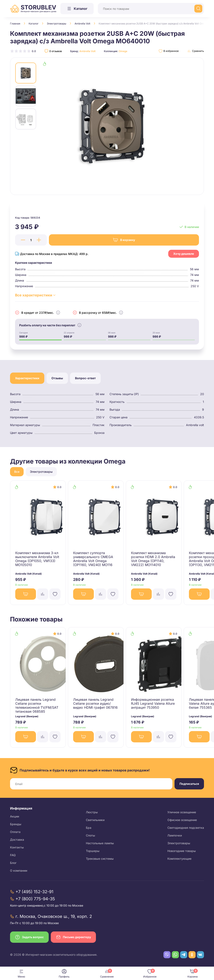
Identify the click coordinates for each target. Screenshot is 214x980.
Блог (13, 863)
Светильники (95, 820)
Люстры (92, 812)
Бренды (16, 824)
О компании (19, 870)
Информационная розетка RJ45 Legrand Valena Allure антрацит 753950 (153, 703)
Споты (90, 835)
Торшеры (93, 851)
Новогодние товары (182, 851)
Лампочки (175, 835)
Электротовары (57, 24)
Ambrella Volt (82, 24)
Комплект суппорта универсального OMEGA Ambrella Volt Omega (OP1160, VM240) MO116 (93, 559)
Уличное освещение (182, 812)
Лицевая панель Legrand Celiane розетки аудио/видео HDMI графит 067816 (95, 703)
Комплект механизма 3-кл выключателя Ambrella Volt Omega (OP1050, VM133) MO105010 (37, 559)
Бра (89, 828)
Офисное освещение (182, 820)
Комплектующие (179, 859)
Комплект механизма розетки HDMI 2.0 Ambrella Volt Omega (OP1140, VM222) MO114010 (153, 559)
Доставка (17, 840)
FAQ (13, 855)
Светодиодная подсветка (186, 828)
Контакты (17, 847)
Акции (15, 816)
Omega (123, 51)
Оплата (15, 832)
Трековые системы (100, 859)
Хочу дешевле (184, 254)
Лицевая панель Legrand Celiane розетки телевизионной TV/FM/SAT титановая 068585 (37, 705)
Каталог (34, 24)
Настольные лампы (100, 843)
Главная (15, 24)
